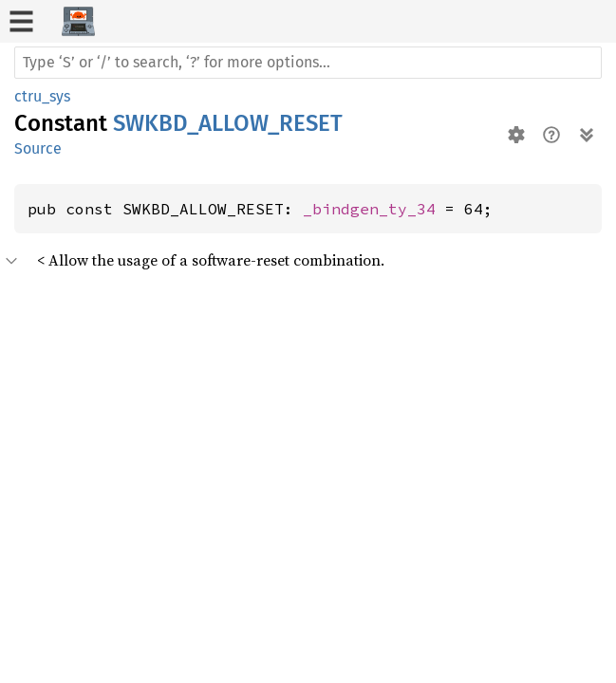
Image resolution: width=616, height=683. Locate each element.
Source (38, 148)
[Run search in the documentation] (308, 63)
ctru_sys (42, 96)
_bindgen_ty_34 (369, 209)
